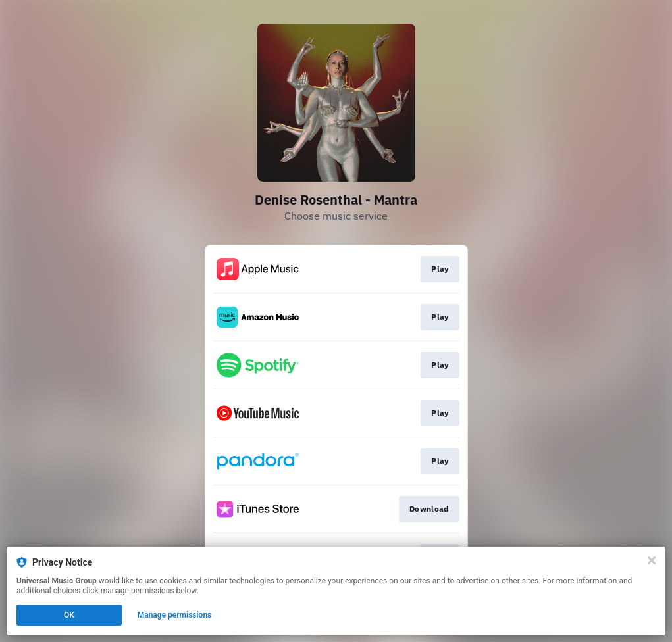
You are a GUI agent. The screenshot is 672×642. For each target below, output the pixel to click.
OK (69, 615)
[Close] (652, 560)
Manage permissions (175, 615)
